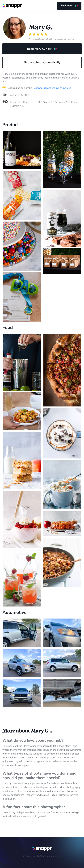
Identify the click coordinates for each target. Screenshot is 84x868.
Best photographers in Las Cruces (52, 88)
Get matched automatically (42, 62)
